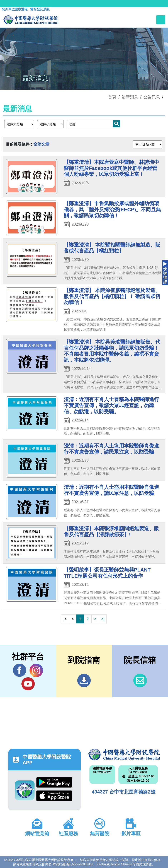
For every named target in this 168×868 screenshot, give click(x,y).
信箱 (140, 680)
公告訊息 (152, 97)
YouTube (28, 684)
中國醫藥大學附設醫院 (124, 755)
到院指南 (84, 680)
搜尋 (116, 124)
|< (65, 619)
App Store (54, 796)
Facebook (20, 670)
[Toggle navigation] (161, 20)
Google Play (54, 782)
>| (103, 619)
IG (36, 670)
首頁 (112, 97)
